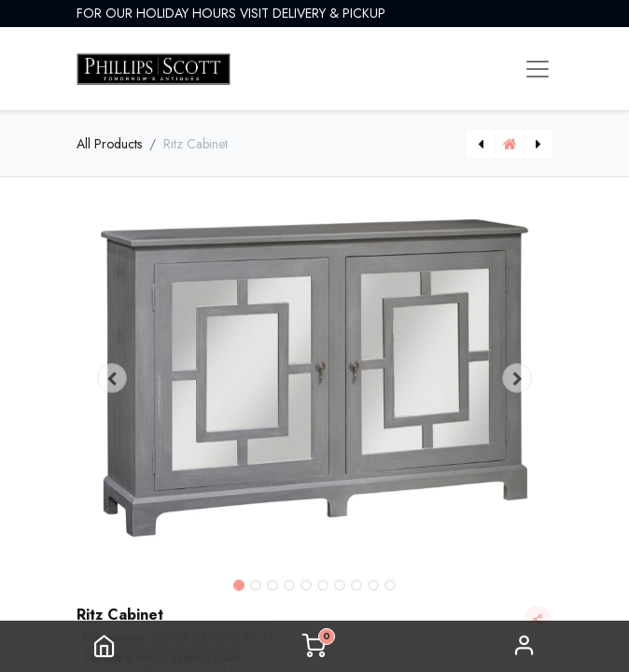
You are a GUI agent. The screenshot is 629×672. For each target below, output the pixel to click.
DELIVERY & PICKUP (329, 13)
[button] (112, 378)
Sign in (524, 646)
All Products (109, 144)
